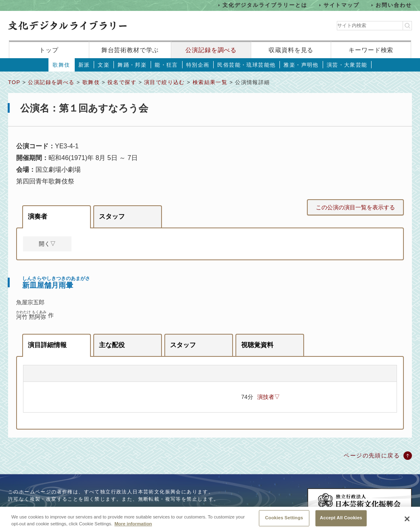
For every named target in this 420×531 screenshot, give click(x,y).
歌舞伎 (61, 65)
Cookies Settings (284, 522)
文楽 (104, 65)
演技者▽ (269, 397)
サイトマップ (342, 5)
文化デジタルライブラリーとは (265, 5)
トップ (49, 50)
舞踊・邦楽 (132, 65)
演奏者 (38, 216)
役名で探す (122, 82)
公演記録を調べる (211, 50)
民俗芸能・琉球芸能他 (246, 65)
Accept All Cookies (341, 522)
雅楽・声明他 (301, 65)
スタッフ (112, 216)
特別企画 (198, 65)
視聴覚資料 (257, 345)
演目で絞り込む (165, 82)
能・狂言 (166, 65)
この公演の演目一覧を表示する (355, 207)
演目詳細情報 (47, 345)
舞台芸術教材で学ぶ (130, 50)
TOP (14, 82)
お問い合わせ (394, 5)
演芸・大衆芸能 (347, 65)
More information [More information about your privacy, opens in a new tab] (133, 527)
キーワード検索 (371, 50)
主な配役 (112, 345)
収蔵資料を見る (291, 50)
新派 (84, 65)
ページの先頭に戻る (372, 455)
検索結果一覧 (210, 82)
